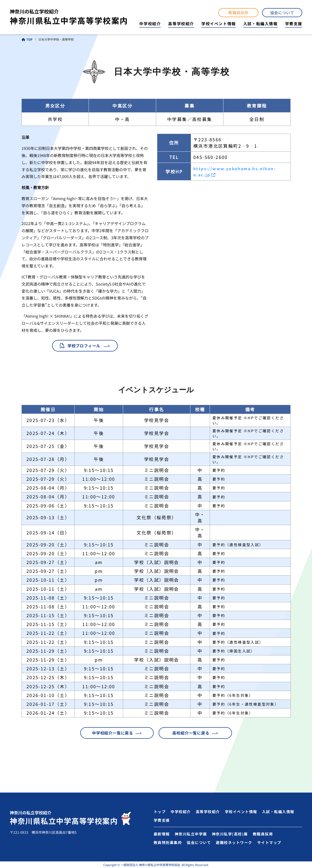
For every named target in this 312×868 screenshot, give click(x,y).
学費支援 (294, 24)
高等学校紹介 (181, 24)
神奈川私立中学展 (191, 834)
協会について (282, 12)
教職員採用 (238, 12)
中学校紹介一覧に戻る (113, 733)
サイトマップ (269, 842)
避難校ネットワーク (234, 842)
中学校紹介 (150, 24)
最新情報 (162, 834)
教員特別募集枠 (168, 842)
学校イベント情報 (219, 24)
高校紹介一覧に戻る (191, 733)
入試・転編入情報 (260, 24)
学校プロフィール (84, 346)
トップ (160, 812)
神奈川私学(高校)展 (230, 834)
